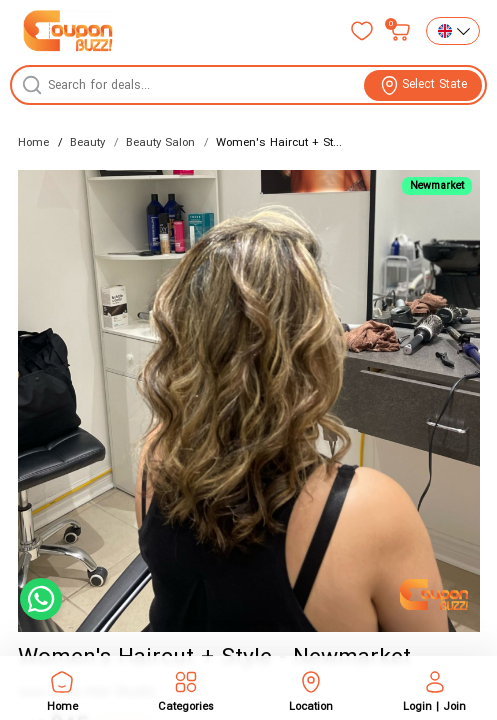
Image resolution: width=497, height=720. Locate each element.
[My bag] (400, 31)
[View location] (423, 85)
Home (33, 142)
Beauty (87, 142)
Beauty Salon (160, 142)
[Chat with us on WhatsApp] (41, 599)
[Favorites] (362, 31)
